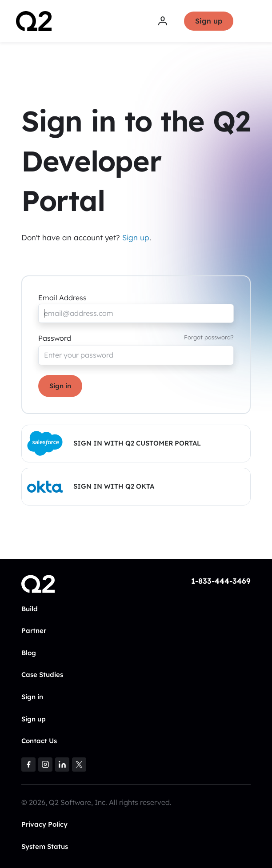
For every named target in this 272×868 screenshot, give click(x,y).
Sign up (209, 21)
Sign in (60, 386)
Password (55, 338)
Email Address (62, 298)
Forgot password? (209, 337)
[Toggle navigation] (250, 21)
